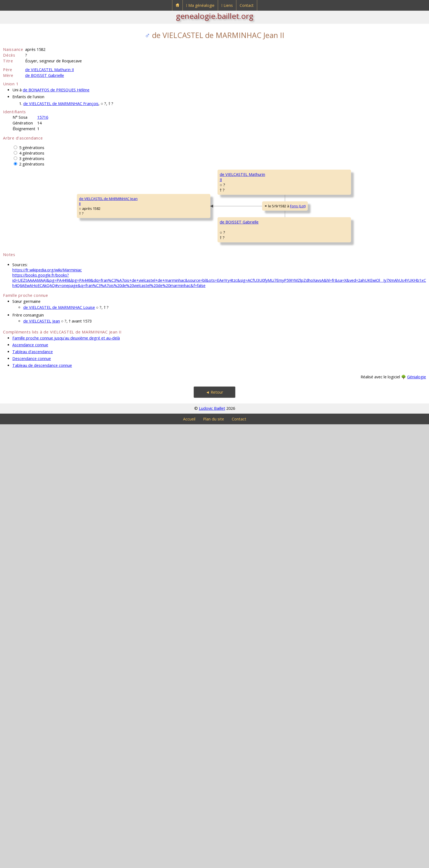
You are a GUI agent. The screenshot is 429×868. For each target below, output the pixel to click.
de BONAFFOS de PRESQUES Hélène (56, 90)
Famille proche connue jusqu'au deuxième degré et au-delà (66, 782)
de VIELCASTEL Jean (42, 765)
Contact (247, 5)
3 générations (32, 159)
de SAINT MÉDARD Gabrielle (200, 617)
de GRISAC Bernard (278, 322)
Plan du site (214, 863)
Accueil (189, 863)
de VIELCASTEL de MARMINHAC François (61, 104)
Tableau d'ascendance (33, 795)
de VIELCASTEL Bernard (367, 174)
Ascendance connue (30, 789)
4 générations (32, 153)
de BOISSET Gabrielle (45, 75)
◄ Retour (215, 836)
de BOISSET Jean (191, 486)
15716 (43, 117)
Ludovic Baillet (212, 852)
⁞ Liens (227, 5)
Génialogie (417, 821)
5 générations (32, 148)
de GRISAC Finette (192, 355)
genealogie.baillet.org (215, 16)
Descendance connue (32, 802)
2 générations (32, 164)
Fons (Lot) (142, 429)
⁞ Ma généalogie (200, 5)
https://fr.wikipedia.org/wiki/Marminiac (47, 714)
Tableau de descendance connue (42, 809)
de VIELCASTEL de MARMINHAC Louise (59, 751)
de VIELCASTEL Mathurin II (50, 70)
